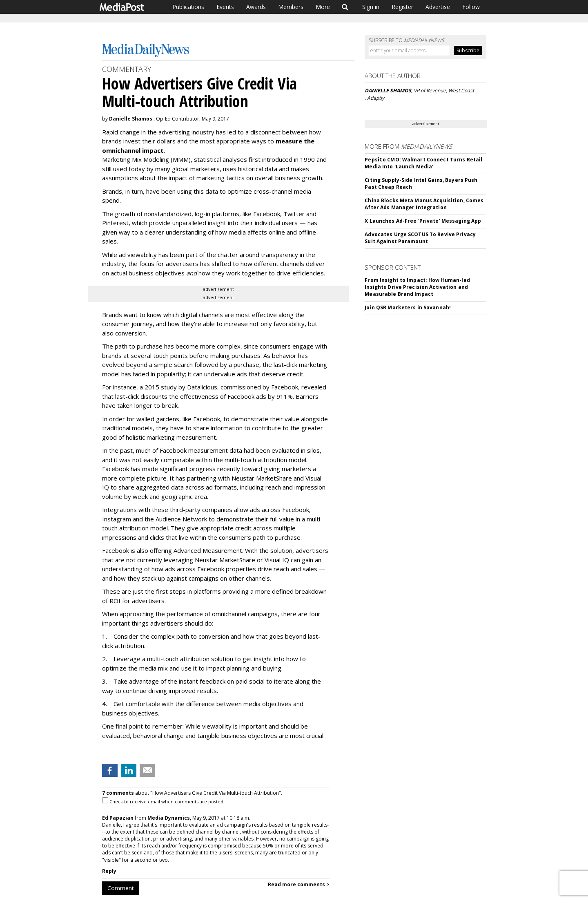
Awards (256, 7)
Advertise (438, 7)
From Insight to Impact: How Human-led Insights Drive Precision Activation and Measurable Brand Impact (417, 287)
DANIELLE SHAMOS (388, 91)
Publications (188, 7)
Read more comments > (299, 884)
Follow (471, 7)
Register (402, 7)
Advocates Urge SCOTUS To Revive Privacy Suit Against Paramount (420, 238)
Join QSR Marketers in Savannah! (408, 307)
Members (291, 7)
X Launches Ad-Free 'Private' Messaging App (423, 221)
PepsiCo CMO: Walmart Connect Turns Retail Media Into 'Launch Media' (423, 163)
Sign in (371, 7)
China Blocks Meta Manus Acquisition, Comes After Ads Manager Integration (424, 204)
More (323, 7)
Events (225, 7)
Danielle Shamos (131, 119)
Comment (120, 888)
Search (345, 7)
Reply (109, 871)
